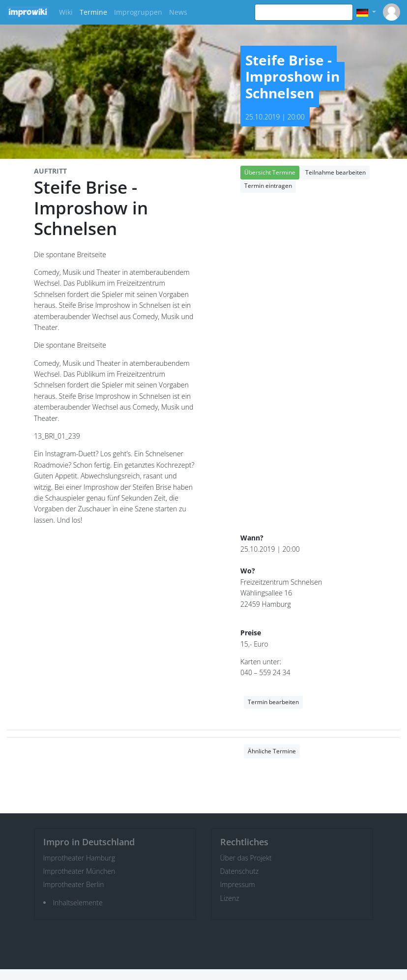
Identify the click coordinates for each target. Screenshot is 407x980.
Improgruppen (138, 12)
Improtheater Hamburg (79, 858)
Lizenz (230, 898)
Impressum (238, 884)
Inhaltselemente (78, 903)
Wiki (66, 12)
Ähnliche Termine (272, 751)
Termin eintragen (268, 186)
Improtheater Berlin (74, 884)
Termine (93, 12)
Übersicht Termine (270, 172)
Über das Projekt (246, 858)
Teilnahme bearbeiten (335, 172)
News (178, 12)
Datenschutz (240, 871)
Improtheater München (79, 871)
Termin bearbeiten (273, 702)
